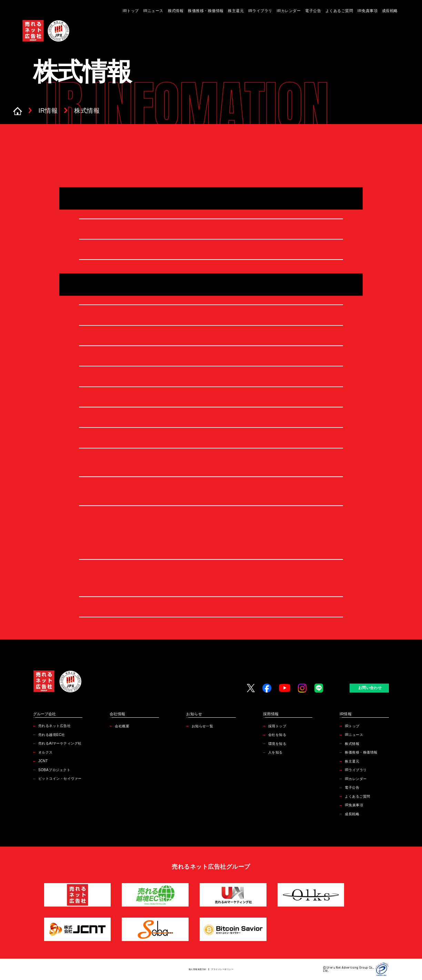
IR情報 (48, 111)
